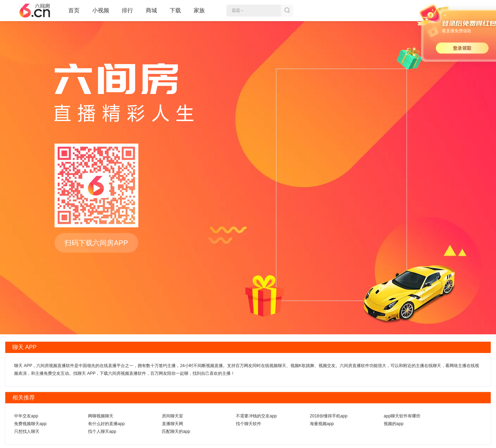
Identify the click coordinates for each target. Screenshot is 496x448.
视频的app (394, 424)
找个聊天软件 (249, 424)
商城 (151, 13)
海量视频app (322, 424)
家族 (199, 13)
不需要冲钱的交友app (256, 416)
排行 (127, 10)
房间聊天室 (172, 416)
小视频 (101, 13)
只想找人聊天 (27, 431)
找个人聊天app (102, 431)
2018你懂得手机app (329, 416)
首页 (74, 13)
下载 (175, 10)
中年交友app (26, 416)
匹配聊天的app (176, 431)
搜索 (287, 11)
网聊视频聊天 (101, 416)
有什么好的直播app (106, 424)
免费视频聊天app (30, 424)
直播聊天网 (172, 424)
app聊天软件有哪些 (402, 416)
